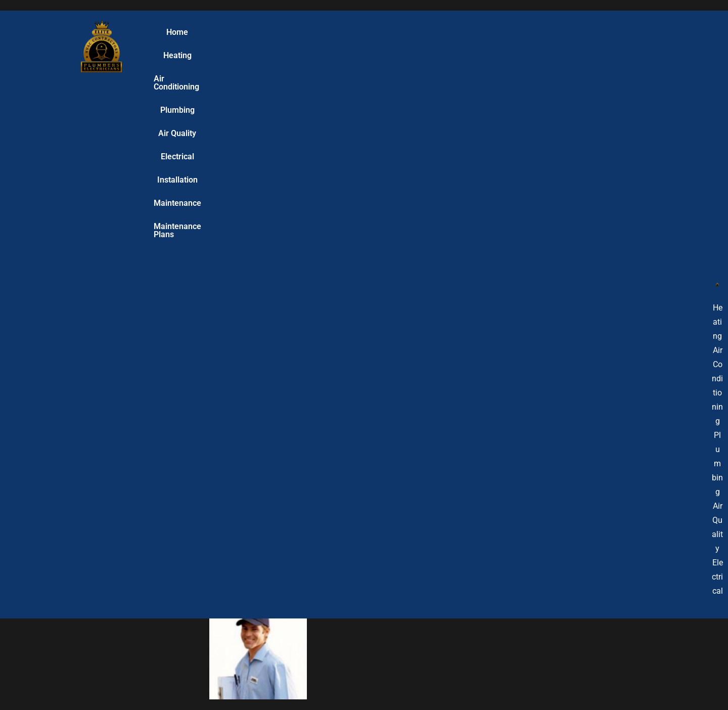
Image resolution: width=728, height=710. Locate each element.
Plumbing (322, 46)
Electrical (422, 46)
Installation (473, 46)
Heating (204, 46)
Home (165, 46)
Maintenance (531, 46)
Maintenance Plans (604, 46)
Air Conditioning (262, 46)
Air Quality (372, 46)
